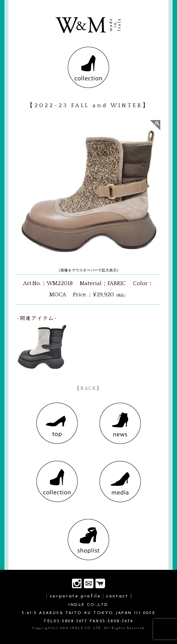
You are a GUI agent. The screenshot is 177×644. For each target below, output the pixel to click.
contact (117, 596)
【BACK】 (88, 389)
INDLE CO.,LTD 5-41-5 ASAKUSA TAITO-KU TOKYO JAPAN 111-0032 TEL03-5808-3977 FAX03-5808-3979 (89, 613)
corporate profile (75, 596)
